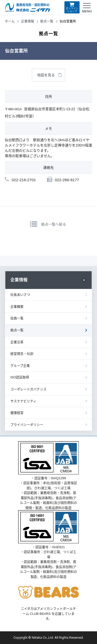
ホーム (10, 21)
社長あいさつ (20, 295)
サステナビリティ (23, 401)
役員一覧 (17, 318)
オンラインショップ (72, 7)
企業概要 (17, 307)
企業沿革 (17, 342)
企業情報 (28, 21)
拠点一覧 (47, 21)
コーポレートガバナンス (28, 389)
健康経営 (17, 413)
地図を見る (46, 75)
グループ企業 (20, 366)
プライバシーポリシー (27, 425)
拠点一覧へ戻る (54, 224)
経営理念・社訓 (22, 354)
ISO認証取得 (20, 377)
